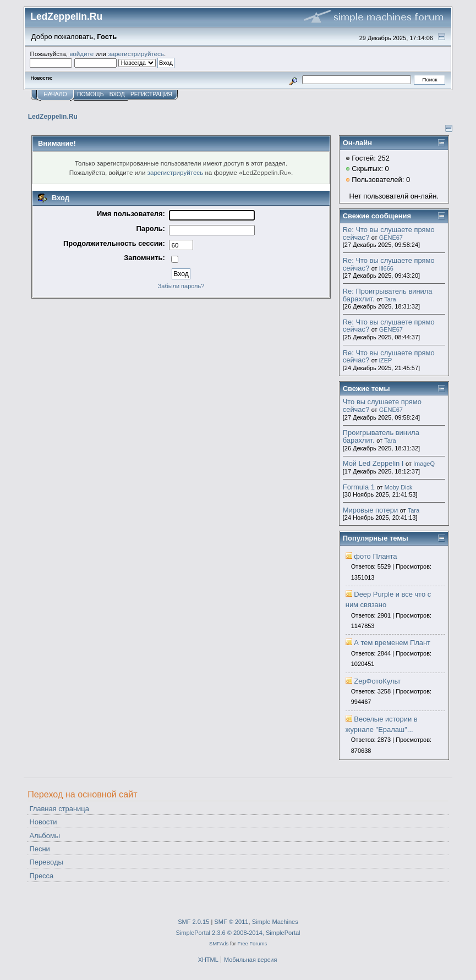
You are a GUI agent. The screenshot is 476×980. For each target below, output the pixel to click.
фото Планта (375, 556)
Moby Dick (398, 487)
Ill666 (386, 268)
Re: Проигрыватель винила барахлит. (388, 295)
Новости (43, 822)
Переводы (46, 862)
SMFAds (219, 943)
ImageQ (424, 464)
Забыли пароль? (181, 286)
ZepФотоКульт (377, 681)
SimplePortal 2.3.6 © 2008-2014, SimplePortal (238, 933)
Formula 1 (359, 487)
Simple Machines (275, 922)
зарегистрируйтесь (136, 54)
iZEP (386, 360)
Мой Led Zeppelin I (373, 463)
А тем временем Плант (392, 643)
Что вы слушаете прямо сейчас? (382, 406)
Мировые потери (370, 510)
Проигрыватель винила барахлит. (381, 436)
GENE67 (391, 238)
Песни (39, 849)
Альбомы (45, 836)
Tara (390, 299)
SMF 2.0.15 (193, 922)
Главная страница (59, 809)
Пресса (41, 876)
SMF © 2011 (231, 922)
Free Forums (252, 943)
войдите (81, 54)
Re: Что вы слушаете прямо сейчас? (389, 233)
